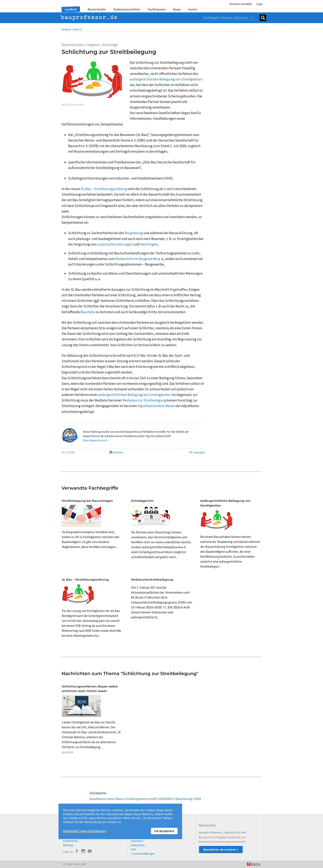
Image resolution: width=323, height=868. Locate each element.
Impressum (137, 841)
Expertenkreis (70, 841)
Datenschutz (138, 845)
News (177, 9)
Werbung (68, 845)
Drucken (116, 452)
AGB (133, 849)
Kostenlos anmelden (241, 4)
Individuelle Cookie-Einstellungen (84, 831)
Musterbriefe (97, 9)
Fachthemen (157, 9)
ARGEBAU (166, 799)
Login (259, 4)
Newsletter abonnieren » (221, 849)
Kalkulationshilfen (127, 9)
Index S (78, 29)
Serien (193, 9)
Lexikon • (67, 29)
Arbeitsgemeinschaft (142, 799)
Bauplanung (184, 799)
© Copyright (197, 452)
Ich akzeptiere (164, 831)
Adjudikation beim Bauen (107, 799)
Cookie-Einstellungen (143, 854)
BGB (198, 799)
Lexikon (71, 9)
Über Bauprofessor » (96, 440)
